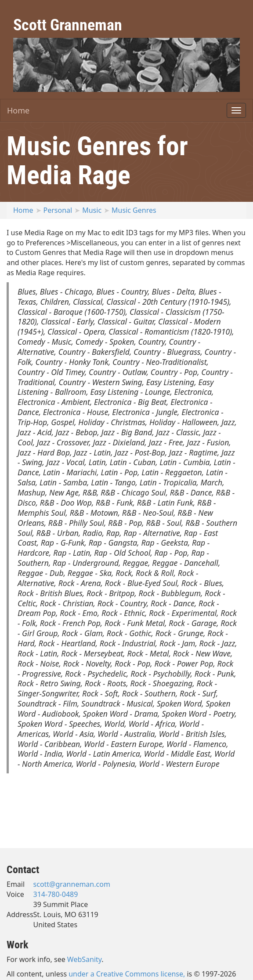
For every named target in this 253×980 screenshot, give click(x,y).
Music (92, 210)
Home (18, 110)
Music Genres (134, 210)
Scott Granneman (68, 24)
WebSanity (85, 959)
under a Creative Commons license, (127, 974)
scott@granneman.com (72, 884)
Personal (58, 210)
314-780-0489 (56, 894)
